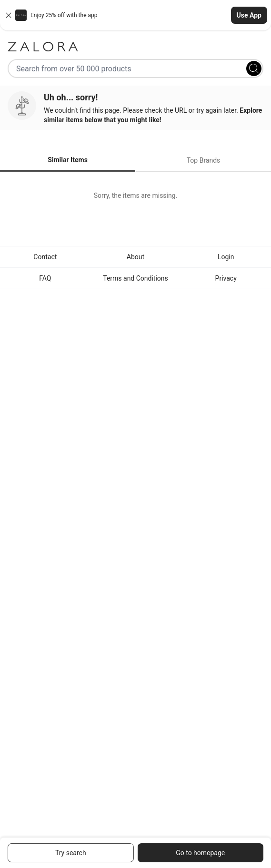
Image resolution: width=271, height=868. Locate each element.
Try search (71, 853)
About (135, 257)
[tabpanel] (135, 195)
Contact (45, 257)
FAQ (45, 278)
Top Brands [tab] (204, 160)
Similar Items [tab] (68, 160)
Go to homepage (200, 853)
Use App (249, 15)
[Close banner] (9, 15)
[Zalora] (135, 47)
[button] (135, 15)
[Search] (254, 68)
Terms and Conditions (135, 278)
